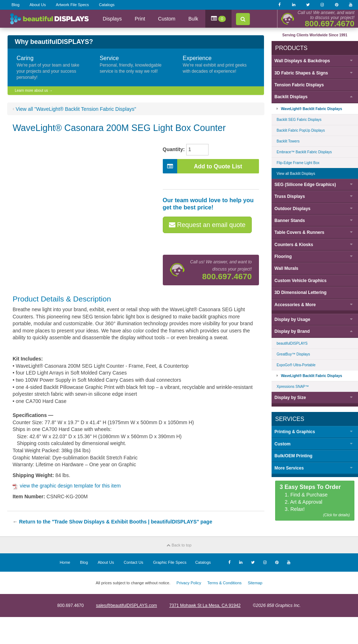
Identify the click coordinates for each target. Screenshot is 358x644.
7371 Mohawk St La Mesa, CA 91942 (205, 606)
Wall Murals (286, 268)
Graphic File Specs (170, 562)
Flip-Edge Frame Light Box (298, 163)
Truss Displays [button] (290, 196)
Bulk (193, 19)
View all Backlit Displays (296, 174)
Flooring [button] (283, 257)
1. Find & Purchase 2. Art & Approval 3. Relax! (315, 501)
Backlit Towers (288, 141)
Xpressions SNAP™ (293, 387)
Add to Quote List (203, 166)
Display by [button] (292, 319)
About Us (38, 5)
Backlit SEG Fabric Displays (299, 120)
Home (65, 562)
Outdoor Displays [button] (292, 209)
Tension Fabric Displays (299, 85)
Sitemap (255, 583)
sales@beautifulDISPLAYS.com (126, 606)
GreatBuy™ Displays (293, 354)
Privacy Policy (189, 583)
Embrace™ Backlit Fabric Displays (304, 152)
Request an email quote (207, 225)
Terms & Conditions (224, 583)
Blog (15, 5)
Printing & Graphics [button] (295, 432)
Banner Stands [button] (290, 221)
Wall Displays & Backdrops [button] (302, 61)
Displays (112, 19)
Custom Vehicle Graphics (301, 281)
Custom (167, 19)
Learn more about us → (34, 90)
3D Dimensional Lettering (301, 292)
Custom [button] (283, 444)
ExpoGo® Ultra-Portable (296, 365)
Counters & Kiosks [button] (294, 245)
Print (140, 19)
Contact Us (133, 562)
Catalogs (107, 5)
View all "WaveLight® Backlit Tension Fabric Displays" (76, 109)
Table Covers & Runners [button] (299, 232)
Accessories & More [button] (295, 305)
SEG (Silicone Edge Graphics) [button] (305, 185)
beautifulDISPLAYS (292, 343)
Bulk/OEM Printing (293, 456)
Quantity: (174, 149)
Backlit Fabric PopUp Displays (301, 130)
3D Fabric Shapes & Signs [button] (301, 73)
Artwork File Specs (72, 5)
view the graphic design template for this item (67, 486)
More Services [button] (289, 468)
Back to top (179, 545)
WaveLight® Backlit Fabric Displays (312, 109)
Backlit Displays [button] (291, 97)
